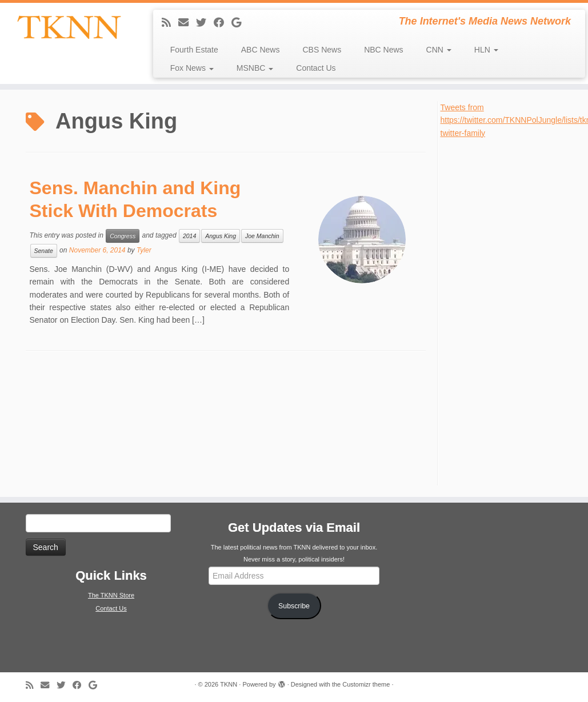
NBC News (383, 50)
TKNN (229, 684)
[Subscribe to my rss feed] (170, 23)
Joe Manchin (262, 236)
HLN (486, 50)
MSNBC (255, 68)
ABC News (261, 50)
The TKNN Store (111, 595)
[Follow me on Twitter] (205, 23)
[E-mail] (187, 23)
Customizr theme (366, 684)
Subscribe (294, 606)
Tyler (144, 250)
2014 (189, 236)
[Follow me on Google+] (240, 23)
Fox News (192, 68)
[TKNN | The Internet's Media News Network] (69, 27)
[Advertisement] (509, 311)
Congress (123, 236)
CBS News (322, 50)
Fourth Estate (194, 50)
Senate (44, 251)
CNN (439, 50)
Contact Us (316, 68)
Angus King (221, 236)
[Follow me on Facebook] (223, 23)
